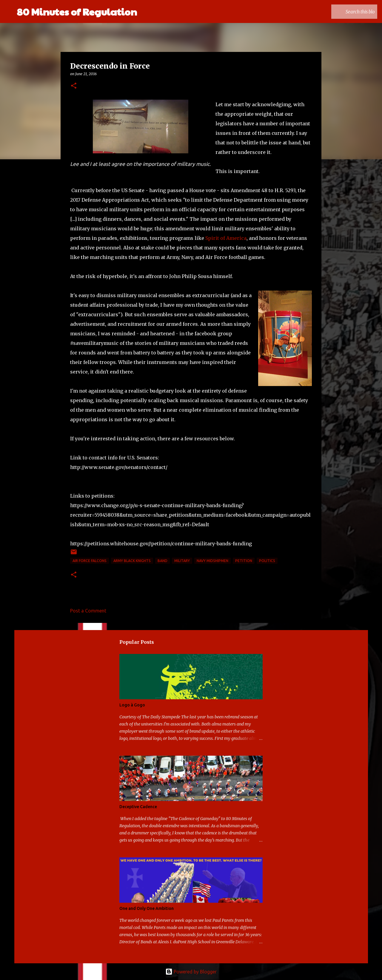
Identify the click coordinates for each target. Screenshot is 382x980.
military (182, 561)
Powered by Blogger (191, 972)
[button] (74, 86)
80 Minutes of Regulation (77, 11)
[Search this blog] (346, 12)
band (162, 561)
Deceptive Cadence (138, 807)
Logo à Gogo (132, 705)
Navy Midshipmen (212, 561)
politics (267, 561)
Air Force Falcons (90, 561)
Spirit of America (226, 238)
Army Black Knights (132, 561)
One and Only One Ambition (147, 908)
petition (244, 561)
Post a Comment (88, 611)
